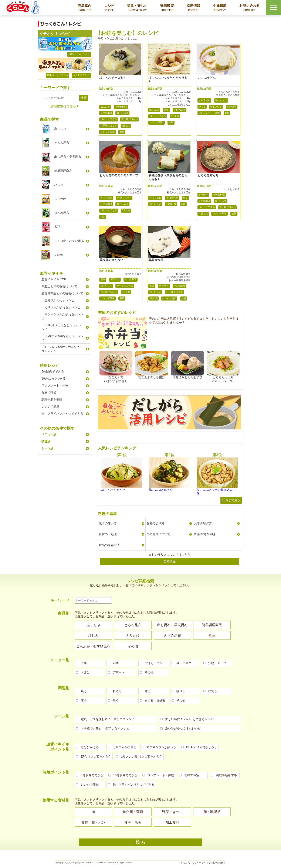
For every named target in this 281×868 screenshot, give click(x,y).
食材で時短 (49, 392)
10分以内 (232, 107)
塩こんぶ (105, 107)
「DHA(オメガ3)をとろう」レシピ (61, 327)
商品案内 (85, 7)
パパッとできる (109, 119)
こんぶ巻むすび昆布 (69, 241)
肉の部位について (158, 534)
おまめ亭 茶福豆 (133, 274)
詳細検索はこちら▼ (65, 106)
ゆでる (202, 107)
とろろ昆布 (204, 100)
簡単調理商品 (63, 171)
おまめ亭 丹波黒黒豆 (180, 280)
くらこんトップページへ (193, 863)
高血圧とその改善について (59, 286)
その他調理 (106, 113)
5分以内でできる (53, 371)
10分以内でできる (54, 378)
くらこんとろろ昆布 (229, 92)
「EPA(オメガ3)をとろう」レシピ (62, 338)
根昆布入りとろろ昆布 (228, 95)
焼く (185, 198)
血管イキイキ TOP (54, 279)
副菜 (166, 110)
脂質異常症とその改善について (62, 293)
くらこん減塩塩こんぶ (179, 104)
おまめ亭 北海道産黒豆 (178, 277)
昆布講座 (170, 561)
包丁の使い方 (108, 523)
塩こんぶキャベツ (113, 490)
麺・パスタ (221, 100)
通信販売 (167, 7)
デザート (115, 279)
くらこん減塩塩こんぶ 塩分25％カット (121, 95)
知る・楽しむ (137, 7)
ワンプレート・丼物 (209, 113)
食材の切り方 (155, 523)
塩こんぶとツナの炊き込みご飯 (216, 492)
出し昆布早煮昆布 (68, 157)
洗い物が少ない (130, 119)
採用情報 (193, 7)
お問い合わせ (250, 7)
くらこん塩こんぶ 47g (129, 98)
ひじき (59, 185)
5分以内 (126, 126)
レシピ (109, 7)
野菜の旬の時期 (204, 534)
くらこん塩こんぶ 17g (129, 101)
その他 (59, 255)
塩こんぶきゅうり (161, 490)
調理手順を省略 (52, 399)
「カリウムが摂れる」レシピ (61, 307)
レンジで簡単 (108, 132)
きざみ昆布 (62, 213)
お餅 (122, 132)
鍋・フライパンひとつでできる (62, 414)
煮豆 (103, 279)
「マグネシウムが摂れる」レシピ (62, 316)
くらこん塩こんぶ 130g (129, 92)
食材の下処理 (108, 534)
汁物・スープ (124, 198)
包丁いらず (123, 113)
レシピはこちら (82, 75)
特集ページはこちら (79, 54)
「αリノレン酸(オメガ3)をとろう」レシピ (62, 349)
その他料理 (121, 107)
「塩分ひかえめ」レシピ (58, 300)
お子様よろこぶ (109, 126)
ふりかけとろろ (231, 189)
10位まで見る (231, 500)
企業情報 (220, 7)
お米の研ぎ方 (203, 523)
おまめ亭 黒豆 (183, 274)
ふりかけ (203, 195)
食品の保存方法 (109, 545)
